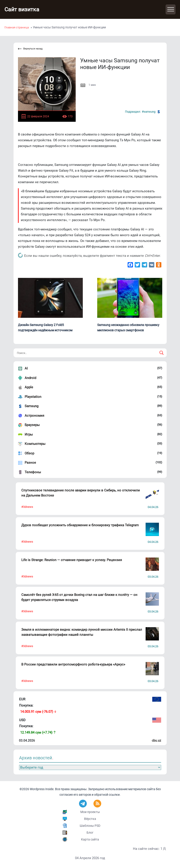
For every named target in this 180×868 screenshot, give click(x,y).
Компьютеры (35, 444)
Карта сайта (90, 839)
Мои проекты (90, 812)
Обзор (29, 453)
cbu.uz (156, 740)
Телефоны (33, 472)
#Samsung (151, 112)
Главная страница (17, 27)
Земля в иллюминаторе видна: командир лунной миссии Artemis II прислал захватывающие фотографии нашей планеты (82, 632)
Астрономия (34, 416)
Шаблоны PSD (90, 826)
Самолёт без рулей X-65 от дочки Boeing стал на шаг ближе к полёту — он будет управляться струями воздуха (79, 597)
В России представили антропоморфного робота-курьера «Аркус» (73, 664)
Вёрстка (90, 819)
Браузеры (32, 425)
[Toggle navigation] (171, 9)
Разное (30, 463)
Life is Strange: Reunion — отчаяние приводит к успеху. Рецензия (72, 560)
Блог (90, 833)
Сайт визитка (23, 9)
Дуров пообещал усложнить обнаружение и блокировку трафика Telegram (80, 525)
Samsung (32, 406)
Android (30, 378)
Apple (29, 387)
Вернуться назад (30, 49)
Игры (29, 434)
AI (26, 368)
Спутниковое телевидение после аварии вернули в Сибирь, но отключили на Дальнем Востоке (81, 493)
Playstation (33, 397)
